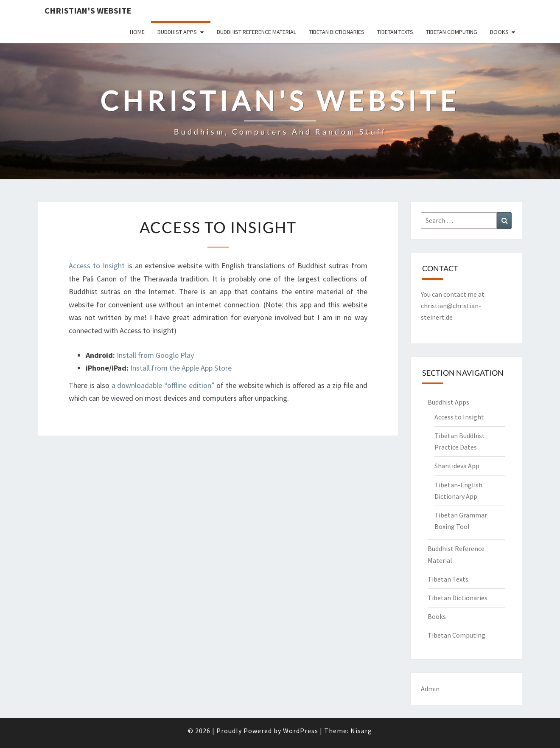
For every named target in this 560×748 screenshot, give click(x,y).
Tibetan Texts (395, 32)
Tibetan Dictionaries (337, 32)
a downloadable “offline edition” (163, 385)
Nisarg (361, 731)
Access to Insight (97, 266)
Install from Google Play (155, 355)
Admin (430, 689)
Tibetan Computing (452, 32)
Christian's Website (88, 10)
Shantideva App (457, 466)
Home (137, 32)
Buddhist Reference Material (256, 32)
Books (499, 32)
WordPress (301, 731)
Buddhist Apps (177, 32)
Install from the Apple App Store (181, 368)
